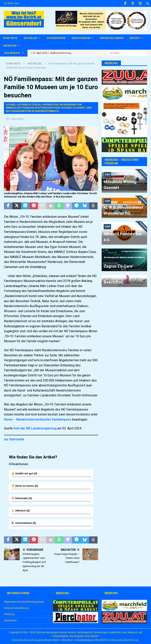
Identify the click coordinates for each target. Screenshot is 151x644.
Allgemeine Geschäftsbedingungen (24, 602)
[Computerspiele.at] (75, 609)
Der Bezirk (10, 46)
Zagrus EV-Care (118, 266)
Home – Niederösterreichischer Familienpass (38, 419)
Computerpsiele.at (84, 640)
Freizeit (135, 38)
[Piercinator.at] (75, 621)
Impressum (10, 620)
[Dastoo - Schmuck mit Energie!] (101, 28)
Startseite (10, 38)
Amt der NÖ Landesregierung (35, 428)
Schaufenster (56, 38)
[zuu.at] (124, 621)
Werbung (9, 614)
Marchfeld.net (103, 640)
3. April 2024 (16, 119)
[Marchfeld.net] (124, 609)
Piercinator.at (119, 640)
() (51, 475)
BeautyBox (113, 282)
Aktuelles (30, 38)
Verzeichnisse (81, 38)
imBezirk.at (67, 640)
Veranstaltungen (112, 38)
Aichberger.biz (85, 632)
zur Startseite (14, 439)
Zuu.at (135, 640)
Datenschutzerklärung (16, 608)
